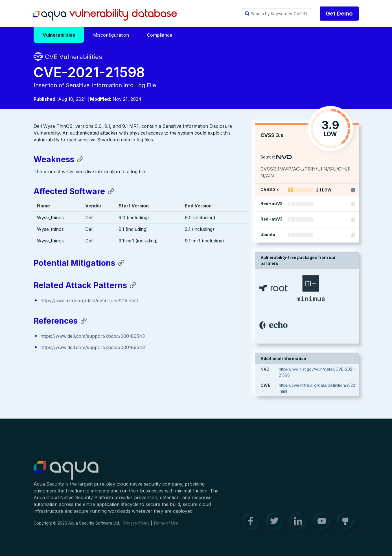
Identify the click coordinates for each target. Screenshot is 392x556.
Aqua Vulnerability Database (105, 15)
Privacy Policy (136, 526)
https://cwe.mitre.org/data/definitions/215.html (89, 301)
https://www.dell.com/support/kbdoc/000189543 (93, 337)
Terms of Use (166, 526)
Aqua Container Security (66, 473)
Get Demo (339, 14)
